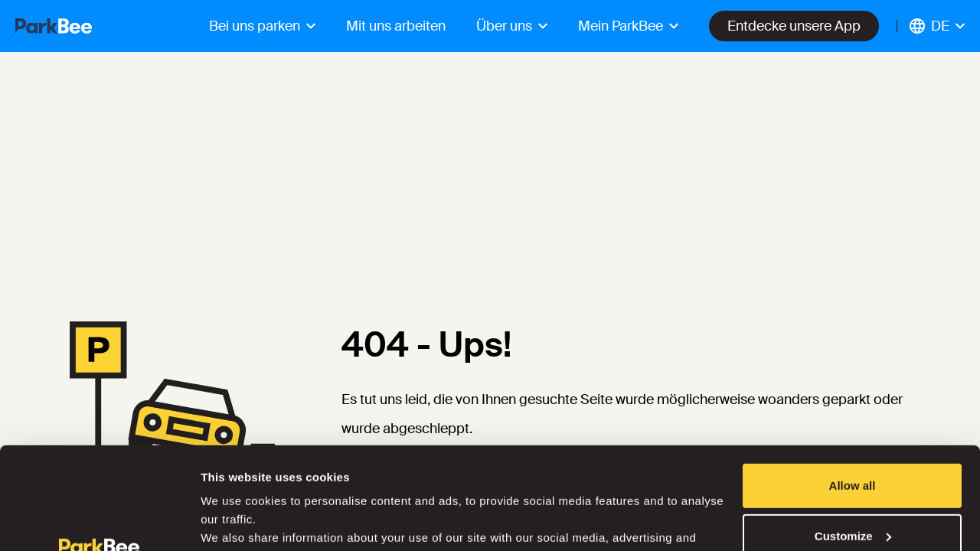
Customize (853, 440)
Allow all (853, 390)
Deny (853, 490)
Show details (236, 521)
